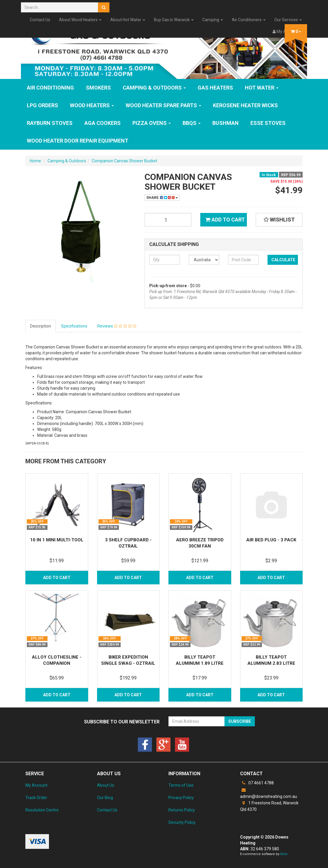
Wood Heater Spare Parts (163, 105)
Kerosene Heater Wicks (245, 105)
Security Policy (182, 822)
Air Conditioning (50, 88)
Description (41, 326)
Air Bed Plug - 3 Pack (271, 540)
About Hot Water (128, 20)
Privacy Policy (181, 798)
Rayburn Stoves (50, 123)
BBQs (192, 123)
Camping (213, 20)
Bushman (225, 123)
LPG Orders (42, 105)
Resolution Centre (42, 810)
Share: (162, 198)
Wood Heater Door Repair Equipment (78, 141)
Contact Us (40, 20)
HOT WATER (262, 88)
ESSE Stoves (268, 123)
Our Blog (105, 798)
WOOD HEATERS (92, 105)
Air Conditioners (249, 20)
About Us (106, 785)
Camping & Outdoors (154, 88)
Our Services (288, 20)
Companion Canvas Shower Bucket (124, 161)
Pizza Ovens (152, 123)
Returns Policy (182, 810)
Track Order (36, 798)
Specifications (74, 326)
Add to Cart (225, 220)
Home (35, 161)
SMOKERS (98, 88)
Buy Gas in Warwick (174, 20)
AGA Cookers (102, 123)
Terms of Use (181, 785)
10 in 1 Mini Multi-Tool (57, 540)
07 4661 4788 (257, 783)
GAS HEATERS (215, 88)
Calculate (283, 260)
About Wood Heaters (80, 20)
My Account (36, 785)
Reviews (117, 326)
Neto (284, 854)
